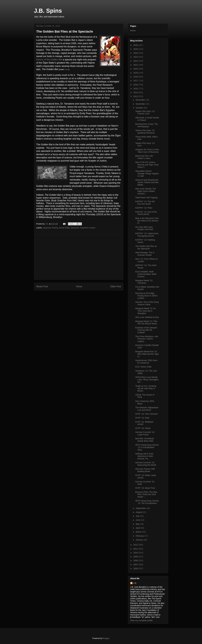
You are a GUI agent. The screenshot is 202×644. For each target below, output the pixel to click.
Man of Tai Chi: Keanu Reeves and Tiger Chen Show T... (147, 165)
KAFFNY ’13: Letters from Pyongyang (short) (147, 235)
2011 (136, 549)
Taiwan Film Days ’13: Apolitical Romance (145, 132)
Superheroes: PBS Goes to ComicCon (146, 362)
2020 (136, 69)
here (67, 69)
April (138, 528)
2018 (136, 77)
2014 (136, 92)
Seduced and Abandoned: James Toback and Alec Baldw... (147, 182)
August (139, 512)
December (141, 100)
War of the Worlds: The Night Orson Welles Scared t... (146, 191)
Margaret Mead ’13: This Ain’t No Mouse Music (146, 323)
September (141, 508)
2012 (136, 545)
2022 (136, 61)
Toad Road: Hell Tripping (146, 198)
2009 (136, 557)
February (140, 536)
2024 (136, 53)
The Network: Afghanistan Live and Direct (147, 409)
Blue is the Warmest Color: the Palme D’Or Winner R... (147, 221)
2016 (136, 85)
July (138, 516)
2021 (136, 65)
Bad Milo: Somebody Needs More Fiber (145, 440)
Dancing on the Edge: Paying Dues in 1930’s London (146, 296)
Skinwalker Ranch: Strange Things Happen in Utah (147, 174)
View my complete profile (141, 620)
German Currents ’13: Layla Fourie (145, 433)
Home (79, 286)
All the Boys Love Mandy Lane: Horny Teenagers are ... (147, 380)
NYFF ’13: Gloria (143, 428)
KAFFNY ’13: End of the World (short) (146, 213)
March (139, 532)
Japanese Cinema (50, 228)
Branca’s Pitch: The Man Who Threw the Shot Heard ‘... (146, 495)
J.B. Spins (48, 11)
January (140, 540)
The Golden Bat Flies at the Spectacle (146, 247)
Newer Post (42, 286)
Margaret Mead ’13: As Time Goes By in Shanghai (145, 311)
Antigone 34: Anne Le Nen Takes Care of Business (147, 151)
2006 (136, 568)
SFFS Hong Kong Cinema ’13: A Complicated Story (147, 447)
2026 (136, 45)
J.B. (135, 583)
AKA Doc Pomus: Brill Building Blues (145, 470)
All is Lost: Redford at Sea (147, 317)
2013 (136, 96)
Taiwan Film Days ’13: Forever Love (145, 113)
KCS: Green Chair (143, 367)
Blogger (106, 638)
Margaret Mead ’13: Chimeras (144, 282)
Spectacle (75, 228)
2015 (136, 89)
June (138, 520)
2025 (136, 49)
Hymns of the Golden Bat (49, 60)
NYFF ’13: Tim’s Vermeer (146, 414)
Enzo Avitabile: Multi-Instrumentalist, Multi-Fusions (146, 274)
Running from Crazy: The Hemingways (146, 125)
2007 (136, 565)
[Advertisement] (79, 257)
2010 (136, 553)
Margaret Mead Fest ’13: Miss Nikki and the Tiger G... (147, 354)
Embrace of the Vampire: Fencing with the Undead (146, 330)
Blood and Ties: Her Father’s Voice (144, 157)
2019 (136, 73)
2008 (136, 560)
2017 (136, 81)
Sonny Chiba (64, 228)
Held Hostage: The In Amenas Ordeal (145, 254)
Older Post (116, 286)
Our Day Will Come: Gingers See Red (144, 228)
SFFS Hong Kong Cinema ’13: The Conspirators (147, 502)
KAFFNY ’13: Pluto (144, 208)
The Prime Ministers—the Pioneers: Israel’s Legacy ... (147, 339)
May (138, 524)
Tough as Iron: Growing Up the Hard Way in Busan (146, 388)
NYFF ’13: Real (142, 418)
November (141, 104)
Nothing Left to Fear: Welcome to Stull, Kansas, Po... (144, 456)
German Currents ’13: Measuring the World (146, 464)
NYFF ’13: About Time (145, 488)
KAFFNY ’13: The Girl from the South (145, 203)
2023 (136, 57)
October (140, 108)
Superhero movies (88, 228)
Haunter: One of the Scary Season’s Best (147, 303)
